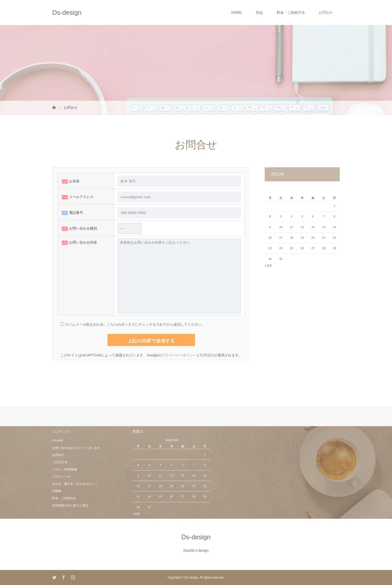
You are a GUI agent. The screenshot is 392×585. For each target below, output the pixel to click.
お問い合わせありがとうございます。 (78, 448)
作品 (259, 13)
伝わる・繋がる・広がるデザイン (75, 484)
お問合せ (326, 13)
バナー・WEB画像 (65, 469)
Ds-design (67, 13)
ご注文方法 (60, 462)
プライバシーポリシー (179, 355)
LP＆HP (58, 441)
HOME (236, 13)
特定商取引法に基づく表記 (70, 505)
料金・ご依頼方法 (291, 13)
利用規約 (207, 355)
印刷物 (57, 491)
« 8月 (268, 266)
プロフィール (61, 477)
